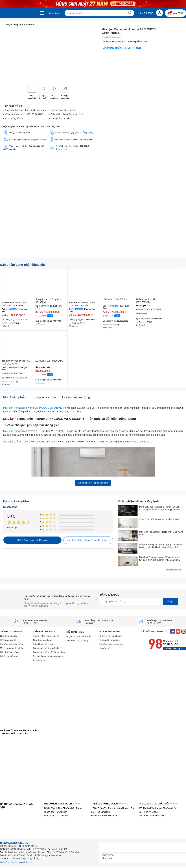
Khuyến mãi (105, 648)
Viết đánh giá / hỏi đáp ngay (32, 540)
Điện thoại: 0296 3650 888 (151, 816)
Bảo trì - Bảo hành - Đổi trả (46, 636)
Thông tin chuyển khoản (111, 636)
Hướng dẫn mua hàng (110, 640)
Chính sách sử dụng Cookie (47, 648)
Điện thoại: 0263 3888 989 (104, 816)
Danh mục (53, 13)
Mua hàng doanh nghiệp (12, 648)
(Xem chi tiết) (40, 140)
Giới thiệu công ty (9, 636)
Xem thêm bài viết (174, 570)
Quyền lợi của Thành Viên (79, 636)
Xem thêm (39, 660)
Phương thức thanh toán (111, 644)
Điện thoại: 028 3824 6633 (57, 816)
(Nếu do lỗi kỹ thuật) (84, 132)
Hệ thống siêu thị (8, 640)
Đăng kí (170, 601)
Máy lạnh (8, 24)
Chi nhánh (145, 13)
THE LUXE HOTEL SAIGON (62, 804)
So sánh (40, 324)
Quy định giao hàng (43, 640)
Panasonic (120, 42)
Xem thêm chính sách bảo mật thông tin (17, 862)
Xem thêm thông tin (175, 649)
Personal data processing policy (48, 656)
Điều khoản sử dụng (43, 644)
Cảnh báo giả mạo (9, 656)
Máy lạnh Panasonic (24, 24)
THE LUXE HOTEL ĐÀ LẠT (109, 804)
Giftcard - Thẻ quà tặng (77, 641)
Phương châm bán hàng (12, 644)
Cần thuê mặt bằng (9, 652)
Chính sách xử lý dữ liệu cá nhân (49, 652)
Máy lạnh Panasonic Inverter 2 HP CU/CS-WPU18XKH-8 (35, 408)
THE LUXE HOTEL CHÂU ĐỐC (158, 804)
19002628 (12, 309)
